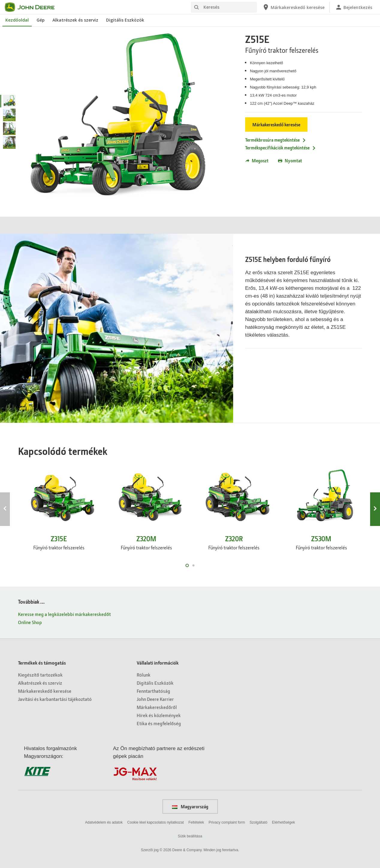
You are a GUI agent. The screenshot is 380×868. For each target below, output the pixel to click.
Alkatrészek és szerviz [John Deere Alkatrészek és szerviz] (75, 20)
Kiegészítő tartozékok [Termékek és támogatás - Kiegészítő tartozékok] (40, 675)
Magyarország (190, 806)
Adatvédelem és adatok (104, 822)
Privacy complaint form (227, 822)
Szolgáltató (258, 822)
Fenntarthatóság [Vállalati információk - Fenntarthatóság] (153, 691)
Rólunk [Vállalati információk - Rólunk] (144, 675)
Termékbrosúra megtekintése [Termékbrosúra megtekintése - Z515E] (276, 140)
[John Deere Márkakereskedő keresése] (293, 7)
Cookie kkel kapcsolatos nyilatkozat (156, 822)
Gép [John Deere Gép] (41, 20)
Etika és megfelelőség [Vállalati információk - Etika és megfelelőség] (159, 723)
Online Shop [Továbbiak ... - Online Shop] (30, 622)
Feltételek (196, 822)
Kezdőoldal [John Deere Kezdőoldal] (17, 20)
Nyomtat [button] (290, 161)
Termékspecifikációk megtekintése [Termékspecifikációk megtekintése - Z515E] (281, 148)
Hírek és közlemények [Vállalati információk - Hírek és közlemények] (159, 715)
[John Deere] (33, 7)
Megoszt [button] (257, 161)
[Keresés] (224, 7)
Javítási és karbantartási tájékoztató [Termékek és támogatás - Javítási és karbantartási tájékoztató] (55, 699)
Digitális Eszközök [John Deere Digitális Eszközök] (125, 20)
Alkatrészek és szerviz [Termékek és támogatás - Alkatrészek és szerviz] (40, 683)
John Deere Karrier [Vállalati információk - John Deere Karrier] (155, 699)
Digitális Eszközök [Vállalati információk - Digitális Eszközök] (155, 683)
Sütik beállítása (190, 836)
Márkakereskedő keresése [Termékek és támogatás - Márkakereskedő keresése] (45, 691)
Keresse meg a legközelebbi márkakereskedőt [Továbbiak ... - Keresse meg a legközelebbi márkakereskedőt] (64, 614)
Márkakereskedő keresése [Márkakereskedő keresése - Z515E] (276, 125)
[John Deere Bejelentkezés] (354, 7)
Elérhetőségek (283, 822)
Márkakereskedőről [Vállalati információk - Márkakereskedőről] (157, 707)
